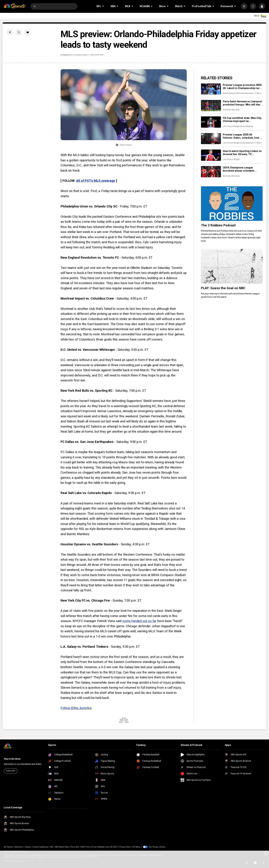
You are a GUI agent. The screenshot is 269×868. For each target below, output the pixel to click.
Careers (28, 847)
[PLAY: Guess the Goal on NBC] (232, 266)
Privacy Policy (125, 847)
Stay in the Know (12, 759)
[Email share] (28, 32)
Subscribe (11, 771)
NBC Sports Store (62, 847)
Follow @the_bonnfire (76, 708)
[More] (244, 6)
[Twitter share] (19, 32)
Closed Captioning (41, 847)
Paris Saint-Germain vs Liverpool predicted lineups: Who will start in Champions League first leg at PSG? (242, 103)
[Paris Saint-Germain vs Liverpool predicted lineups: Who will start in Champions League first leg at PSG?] (211, 106)
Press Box (75, 847)
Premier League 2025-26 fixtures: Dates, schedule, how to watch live (242, 136)
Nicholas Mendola (245, 93)
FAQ (51, 847)
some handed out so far (139, 621)
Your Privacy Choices (157, 847)
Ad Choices (9, 847)
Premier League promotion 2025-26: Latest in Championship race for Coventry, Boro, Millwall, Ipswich (243, 87)
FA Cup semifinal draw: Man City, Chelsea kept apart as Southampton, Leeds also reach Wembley (242, 120)
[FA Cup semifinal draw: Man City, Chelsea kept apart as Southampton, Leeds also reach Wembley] (211, 122)
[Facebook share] (10, 32)
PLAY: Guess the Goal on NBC (223, 288)
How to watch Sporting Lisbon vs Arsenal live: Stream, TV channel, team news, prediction (242, 153)
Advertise (19, 847)
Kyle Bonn (68, 55)
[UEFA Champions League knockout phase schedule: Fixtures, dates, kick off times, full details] (211, 172)
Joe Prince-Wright (231, 126)
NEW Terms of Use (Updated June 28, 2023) (99, 847)
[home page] (15, 6)
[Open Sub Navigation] (103, 6)
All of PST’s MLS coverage (96, 181)
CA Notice (136, 847)
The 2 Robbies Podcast (218, 225)
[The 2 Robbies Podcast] (232, 204)
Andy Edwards (229, 93)
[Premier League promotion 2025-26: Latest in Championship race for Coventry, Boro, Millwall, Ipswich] (211, 89)
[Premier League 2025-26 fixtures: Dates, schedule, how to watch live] (211, 139)
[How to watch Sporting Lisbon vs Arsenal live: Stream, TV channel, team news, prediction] (211, 155)
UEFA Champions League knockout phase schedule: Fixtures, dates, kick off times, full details (241, 169)
